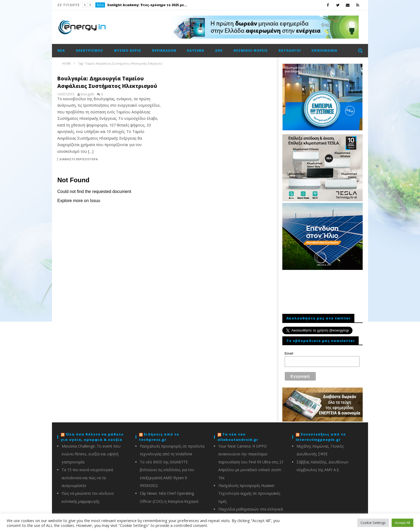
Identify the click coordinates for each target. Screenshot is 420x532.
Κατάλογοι (290, 51)
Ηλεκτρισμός (89, 51)
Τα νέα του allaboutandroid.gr (238, 434)
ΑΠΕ (219, 51)
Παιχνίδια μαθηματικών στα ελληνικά (251, 506)
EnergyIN (87, 94)
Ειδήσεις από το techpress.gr (159, 434)
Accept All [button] (402, 523)
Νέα (100, 5)
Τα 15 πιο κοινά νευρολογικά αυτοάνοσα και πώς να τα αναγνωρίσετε (87, 474)
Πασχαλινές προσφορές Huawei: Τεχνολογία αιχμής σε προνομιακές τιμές (249, 490)
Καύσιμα (196, 51)
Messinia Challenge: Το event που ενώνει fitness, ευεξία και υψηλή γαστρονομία (91, 451)
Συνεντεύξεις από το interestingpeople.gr (321, 434)
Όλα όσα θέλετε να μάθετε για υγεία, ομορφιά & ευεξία (92, 434)
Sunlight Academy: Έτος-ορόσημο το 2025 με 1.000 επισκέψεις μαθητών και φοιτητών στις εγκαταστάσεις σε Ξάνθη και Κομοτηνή (147, 5)
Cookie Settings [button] (373, 523)
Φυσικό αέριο (127, 51)
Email (289, 354)
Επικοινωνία (325, 51)
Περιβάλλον (164, 51)
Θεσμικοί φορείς (251, 51)
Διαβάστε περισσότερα (78, 159)
